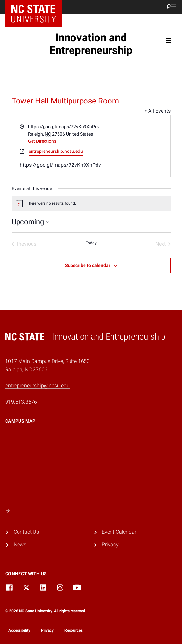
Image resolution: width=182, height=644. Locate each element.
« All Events (157, 111)
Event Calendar (119, 532)
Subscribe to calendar (88, 265)
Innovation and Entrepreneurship (91, 44)
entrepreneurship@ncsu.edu (38, 386)
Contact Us (26, 532)
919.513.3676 (21, 402)
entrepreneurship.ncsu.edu (56, 151)
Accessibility (19, 630)
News (20, 545)
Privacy (110, 545)
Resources (73, 630)
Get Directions (42, 141)
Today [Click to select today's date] (91, 243)
